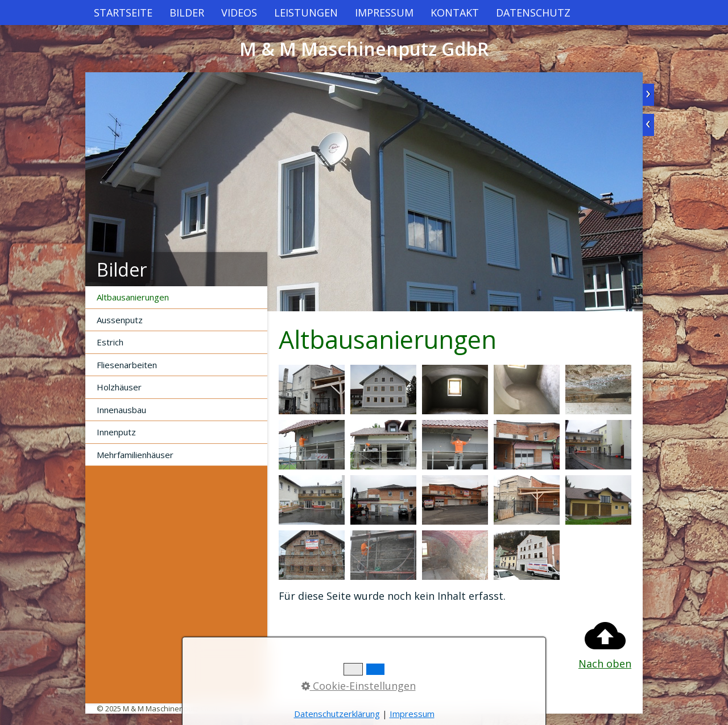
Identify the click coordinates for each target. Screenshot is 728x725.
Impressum (384, 13)
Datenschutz (533, 13)
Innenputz (116, 432)
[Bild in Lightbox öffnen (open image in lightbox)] (312, 390)
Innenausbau (121, 410)
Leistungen (306, 13)
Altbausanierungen (133, 297)
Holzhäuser (119, 387)
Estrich (110, 342)
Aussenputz (120, 320)
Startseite (123, 13)
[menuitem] (123, 13)
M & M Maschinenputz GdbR (364, 49)
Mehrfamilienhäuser (135, 455)
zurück (648, 125)
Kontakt (455, 13)
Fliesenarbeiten (127, 365)
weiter (648, 95)
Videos (239, 13)
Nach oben (605, 643)
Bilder (187, 13)
